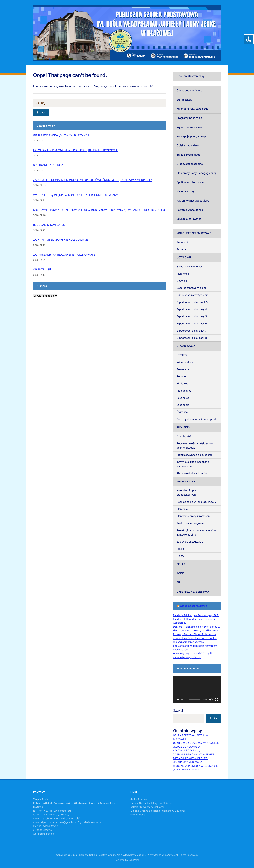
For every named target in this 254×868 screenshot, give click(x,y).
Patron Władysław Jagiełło (193, 201)
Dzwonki (182, 281)
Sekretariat (183, 369)
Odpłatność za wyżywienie (192, 295)
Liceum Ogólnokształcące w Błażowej (151, 803)
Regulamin (183, 242)
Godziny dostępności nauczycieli (196, 419)
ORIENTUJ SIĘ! (43, 269)
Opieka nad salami (188, 145)
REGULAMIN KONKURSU (49, 225)
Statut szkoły (184, 100)
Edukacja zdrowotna (189, 219)
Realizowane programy (190, 523)
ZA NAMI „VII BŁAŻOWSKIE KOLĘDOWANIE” (61, 240)
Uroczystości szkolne (190, 164)
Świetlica (182, 412)
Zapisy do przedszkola (190, 542)
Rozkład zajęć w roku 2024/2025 (196, 502)
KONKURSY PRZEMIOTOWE (194, 233)
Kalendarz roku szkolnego (192, 109)
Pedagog (182, 376)
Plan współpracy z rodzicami (194, 516)
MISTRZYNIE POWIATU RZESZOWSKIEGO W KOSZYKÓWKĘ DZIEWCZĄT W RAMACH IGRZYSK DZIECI (99, 210)
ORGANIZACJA (186, 346)
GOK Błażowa (138, 814)
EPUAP (181, 564)
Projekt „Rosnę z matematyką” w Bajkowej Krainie (196, 532)
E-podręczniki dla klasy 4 (192, 309)
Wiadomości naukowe (193, 606)
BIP (179, 582)
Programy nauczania (189, 118)
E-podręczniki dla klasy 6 (192, 324)
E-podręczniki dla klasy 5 (192, 316)
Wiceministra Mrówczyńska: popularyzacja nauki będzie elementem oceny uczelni (195, 646)
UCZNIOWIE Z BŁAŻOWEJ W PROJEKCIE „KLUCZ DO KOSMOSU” (76, 150)
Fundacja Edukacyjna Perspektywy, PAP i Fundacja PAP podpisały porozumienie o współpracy (196, 619)
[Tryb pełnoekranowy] (216, 700)
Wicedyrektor (185, 362)
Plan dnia (182, 509)
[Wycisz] (211, 700)
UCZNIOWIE (184, 257)
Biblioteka (182, 383)
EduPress (134, 860)
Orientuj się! (184, 436)
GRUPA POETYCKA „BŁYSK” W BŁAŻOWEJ (61, 135)
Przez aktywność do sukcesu (194, 455)
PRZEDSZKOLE (186, 481)
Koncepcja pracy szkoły (191, 136)
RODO (180, 573)
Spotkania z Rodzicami (190, 182)
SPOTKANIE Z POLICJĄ (48, 165)
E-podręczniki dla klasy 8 (192, 338)
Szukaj (178, 710)
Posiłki (181, 549)
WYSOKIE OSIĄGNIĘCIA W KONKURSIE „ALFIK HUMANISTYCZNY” (76, 195)
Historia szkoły (186, 191)
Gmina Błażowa (139, 799)
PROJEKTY (183, 427)
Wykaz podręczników (190, 127)
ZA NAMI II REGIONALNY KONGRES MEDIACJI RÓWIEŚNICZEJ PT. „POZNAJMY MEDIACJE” (93, 180)
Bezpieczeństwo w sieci (191, 288)
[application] (197, 690)
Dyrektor (182, 355)
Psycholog (183, 398)
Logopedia (183, 405)
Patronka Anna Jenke (190, 210)
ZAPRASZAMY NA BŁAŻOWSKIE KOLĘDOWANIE (64, 255)
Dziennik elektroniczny (190, 76)
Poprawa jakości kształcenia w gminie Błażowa (195, 446)
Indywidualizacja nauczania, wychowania (193, 464)
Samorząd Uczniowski (190, 266)
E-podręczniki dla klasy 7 (192, 331)
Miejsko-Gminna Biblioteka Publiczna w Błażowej (157, 811)
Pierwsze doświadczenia (192, 473)
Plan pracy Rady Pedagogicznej (196, 173)
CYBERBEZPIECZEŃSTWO (193, 592)
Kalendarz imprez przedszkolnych (187, 492)
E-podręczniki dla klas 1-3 (192, 302)
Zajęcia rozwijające (188, 155)
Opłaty (180, 556)
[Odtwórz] (178, 700)
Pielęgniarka (184, 391)
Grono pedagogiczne (189, 90)
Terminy (181, 249)
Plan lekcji (183, 274)
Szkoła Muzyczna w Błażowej (147, 807)
